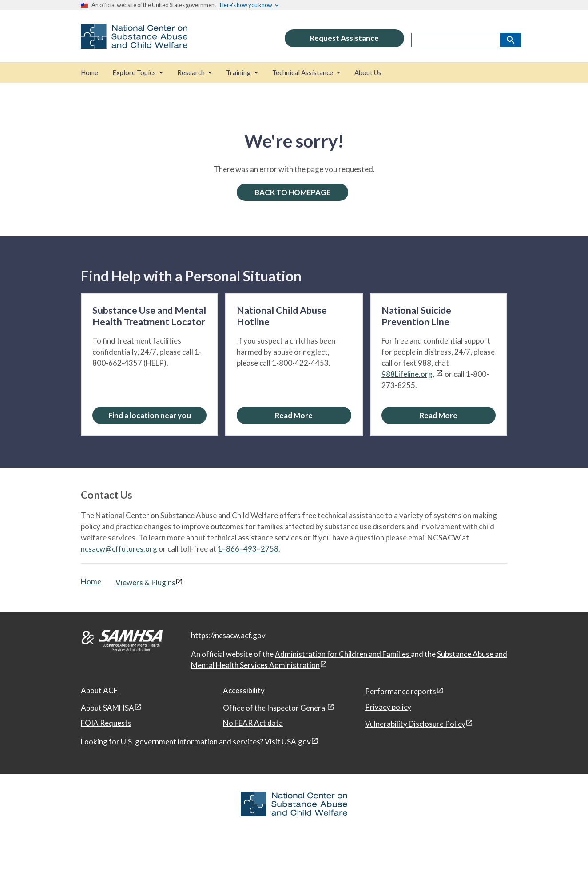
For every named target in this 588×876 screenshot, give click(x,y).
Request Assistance (344, 38)
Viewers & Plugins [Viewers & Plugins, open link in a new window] (145, 582)
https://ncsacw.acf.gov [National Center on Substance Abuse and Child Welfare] (228, 635)
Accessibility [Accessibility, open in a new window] (244, 690)
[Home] (89, 73)
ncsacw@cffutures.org (119, 549)
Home (91, 582)
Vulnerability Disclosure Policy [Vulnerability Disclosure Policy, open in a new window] (415, 724)
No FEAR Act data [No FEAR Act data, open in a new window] (253, 723)
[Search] (511, 40)
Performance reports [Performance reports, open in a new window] (401, 691)
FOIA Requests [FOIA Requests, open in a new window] (106, 723)
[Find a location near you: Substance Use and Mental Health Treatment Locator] (149, 415)
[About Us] (368, 73)
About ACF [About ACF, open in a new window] (99, 690)
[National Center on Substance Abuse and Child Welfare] (134, 43)
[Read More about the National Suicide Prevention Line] (439, 415)
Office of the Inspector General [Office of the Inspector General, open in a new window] (275, 707)
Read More (294, 415)
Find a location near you (150, 415)
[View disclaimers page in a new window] (439, 374)
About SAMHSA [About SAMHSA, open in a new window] (107, 707)
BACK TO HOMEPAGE (292, 192)
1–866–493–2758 (248, 549)
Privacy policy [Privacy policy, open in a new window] (388, 707)
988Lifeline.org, (408, 374)
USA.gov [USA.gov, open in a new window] (296, 742)
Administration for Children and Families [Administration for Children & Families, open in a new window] (343, 654)
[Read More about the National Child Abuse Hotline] (294, 415)
